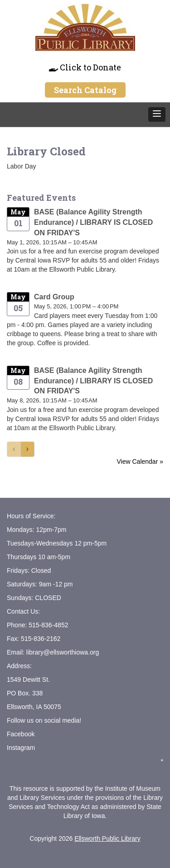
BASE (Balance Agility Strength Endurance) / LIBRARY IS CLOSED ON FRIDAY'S (93, 222)
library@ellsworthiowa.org (62, 652)
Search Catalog (85, 90)
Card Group (54, 297)
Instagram (21, 748)
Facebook (21, 734)
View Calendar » (140, 461)
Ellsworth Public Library (107, 838)
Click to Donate (85, 67)
